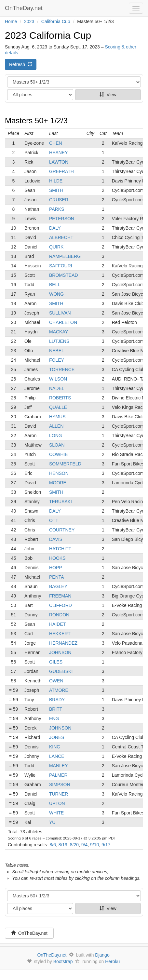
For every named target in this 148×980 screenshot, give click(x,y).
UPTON (57, 803)
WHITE (56, 813)
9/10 (94, 845)
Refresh (21, 64)
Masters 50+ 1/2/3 (36, 121)
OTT (54, 520)
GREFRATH (61, 171)
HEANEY (59, 153)
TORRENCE (62, 369)
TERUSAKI (61, 502)
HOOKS (57, 558)
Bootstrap (63, 961)
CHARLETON (63, 322)
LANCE (57, 756)
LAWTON (59, 162)
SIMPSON (60, 785)
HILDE (56, 181)
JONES (57, 737)
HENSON (59, 473)
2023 (29, 21)
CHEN (56, 143)
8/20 (74, 845)
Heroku (112, 961)
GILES (56, 662)
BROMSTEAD (64, 275)
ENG (54, 718)
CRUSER (59, 200)
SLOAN (57, 445)
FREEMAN (60, 596)
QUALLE (58, 407)
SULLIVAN (60, 313)
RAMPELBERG (65, 256)
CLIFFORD (61, 605)
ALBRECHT (61, 237)
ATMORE (59, 690)
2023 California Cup (48, 35)
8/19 (63, 845)
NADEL (57, 388)
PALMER (58, 775)
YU (52, 822)
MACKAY (59, 332)
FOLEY (57, 360)
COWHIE (59, 454)
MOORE (58, 483)
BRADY (57, 700)
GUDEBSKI (61, 671)
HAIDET (57, 624)
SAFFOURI (61, 266)
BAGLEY (58, 586)
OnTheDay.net (25, 8)
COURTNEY (62, 530)
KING (55, 747)
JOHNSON (60, 652)
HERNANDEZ (63, 643)
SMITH (56, 190)
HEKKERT (60, 634)
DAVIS (56, 539)
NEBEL (57, 351)
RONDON (59, 615)
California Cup (56, 21)
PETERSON (62, 219)
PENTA (57, 577)
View (108, 95)
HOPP (56, 568)
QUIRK (56, 247)
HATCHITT (60, 549)
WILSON (58, 379)
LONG (56, 436)
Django (102, 955)
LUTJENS (59, 341)
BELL (55, 285)
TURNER (59, 794)
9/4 (84, 845)
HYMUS (57, 417)
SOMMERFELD (65, 464)
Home (11, 21)
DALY (55, 228)
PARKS (57, 209)
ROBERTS (60, 398)
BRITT (56, 709)
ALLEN (56, 426)
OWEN (56, 681)
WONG (56, 294)
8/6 (53, 845)
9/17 (106, 845)
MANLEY (59, 766)
